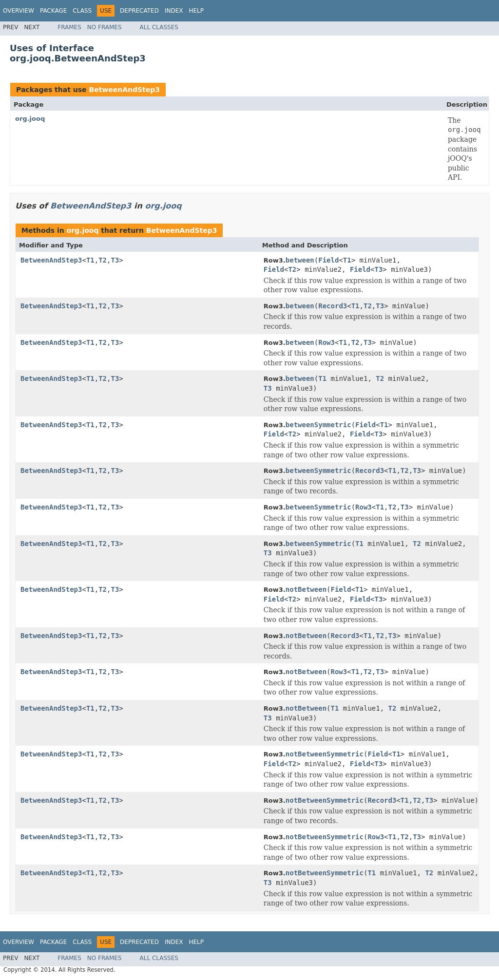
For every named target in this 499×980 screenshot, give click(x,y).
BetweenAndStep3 (124, 90)
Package (53, 11)
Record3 (333, 306)
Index (174, 11)
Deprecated (139, 11)
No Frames (105, 27)
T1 (90, 260)
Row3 (326, 342)
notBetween (306, 589)
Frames (69, 27)
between (300, 260)
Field (328, 260)
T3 (115, 260)
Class (82, 11)
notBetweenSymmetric (325, 754)
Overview (19, 11)
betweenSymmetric (318, 425)
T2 (103, 260)
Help (196, 11)
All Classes (159, 27)
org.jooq (30, 119)
